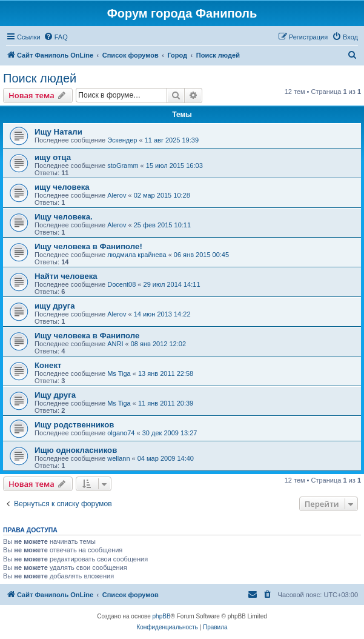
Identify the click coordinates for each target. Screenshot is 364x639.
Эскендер (122, 140)
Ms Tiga (119, 373)
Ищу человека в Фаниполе (87, 336)
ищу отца (53, 157)
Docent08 (121, 284)
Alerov (117, 195)
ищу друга (55, 306)
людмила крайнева (137, 255)
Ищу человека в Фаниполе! (88, 246)
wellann (118, 458)
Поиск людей (40, 78)
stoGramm (123, 166)
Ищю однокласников (76, 450)
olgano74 (121, 433)
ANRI (115, 344)
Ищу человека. (64, 217)
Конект (48, 365)
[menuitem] (56, 37)
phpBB (162, 616)
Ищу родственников (74, 425)
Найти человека (66, 276)
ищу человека (62, 187)
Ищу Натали (58, 132)
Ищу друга (55, 395)
